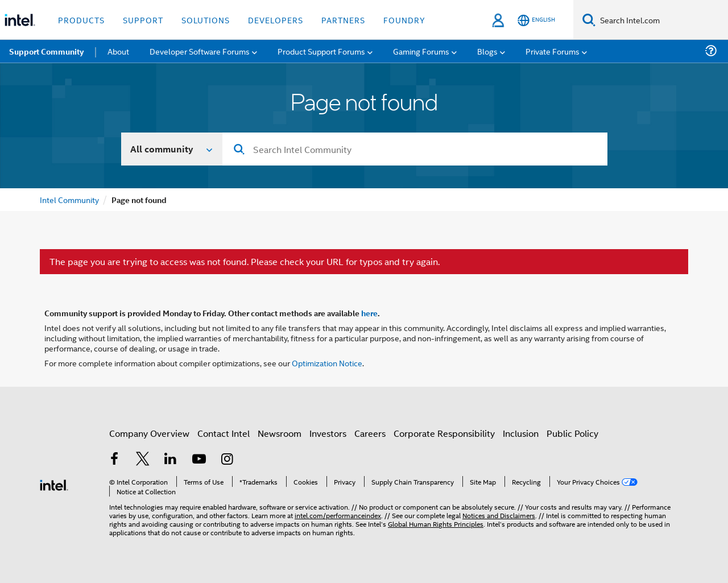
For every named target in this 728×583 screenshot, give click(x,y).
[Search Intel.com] (662, 20)
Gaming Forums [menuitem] (421, 51)
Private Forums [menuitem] (553, 51)
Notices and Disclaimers (499, 515)
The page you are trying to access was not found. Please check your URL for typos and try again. (245, 262)
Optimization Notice (327, 363)
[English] (536, 20)
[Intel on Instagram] (227, 460)
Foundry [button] (404, 20)
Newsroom (280, 433)
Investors (328, 433)
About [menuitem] (118, 51)
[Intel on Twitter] (143, 460)
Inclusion (521, 433)
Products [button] (81, 20)
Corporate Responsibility (444, 433)
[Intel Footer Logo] (54, 484)
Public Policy (572, 433)
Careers (370, 433)
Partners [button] (343, 20)
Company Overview (149, 433)
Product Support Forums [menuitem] (321, 51)
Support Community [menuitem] (46, 51)
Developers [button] (276, 20)
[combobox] (415, 149)
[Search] (589, 20)
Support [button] (143, 20)
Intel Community (69, 199)
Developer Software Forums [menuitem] (200, 51)
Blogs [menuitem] (487, 51)
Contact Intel (224, 433)
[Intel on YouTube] (199, 460)
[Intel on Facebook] (114, 460)
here (369, 313)
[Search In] (172, 149)
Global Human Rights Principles (436, 524)
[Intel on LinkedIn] (171, 460)
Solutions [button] (206, 20)
